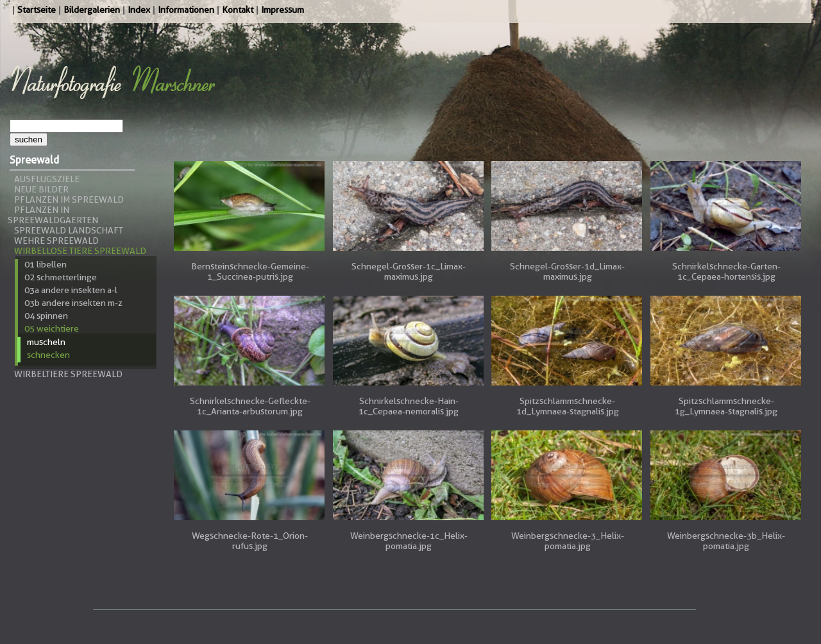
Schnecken (48, 355)
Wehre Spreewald (56, 241)
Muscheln (46, 342)
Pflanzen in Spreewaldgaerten (53, 215)
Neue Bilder (41, 189)
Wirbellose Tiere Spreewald (80, 251)
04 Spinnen (46, 316)
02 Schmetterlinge (61, 277)
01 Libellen (46, 264)
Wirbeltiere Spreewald (68, 374)
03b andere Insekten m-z (73, 303)
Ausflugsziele (47, 179)
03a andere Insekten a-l (71, 290)
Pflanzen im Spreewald (69, 199)
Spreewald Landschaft (69, 230)
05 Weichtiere (52, 328)
